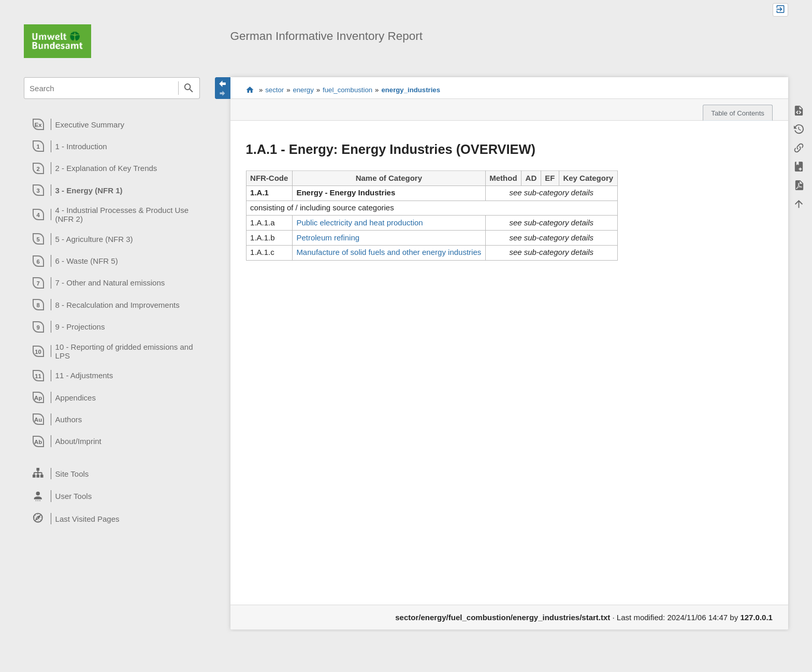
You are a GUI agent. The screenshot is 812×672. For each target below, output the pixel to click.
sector (274, 90)
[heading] (112, 124)
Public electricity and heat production (359, 223)
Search (189, 88)
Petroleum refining (328, 238)
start (250, 90)
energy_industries (411, 90)
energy (303, 90)
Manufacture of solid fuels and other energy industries (389, 252)
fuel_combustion (347, 90)
